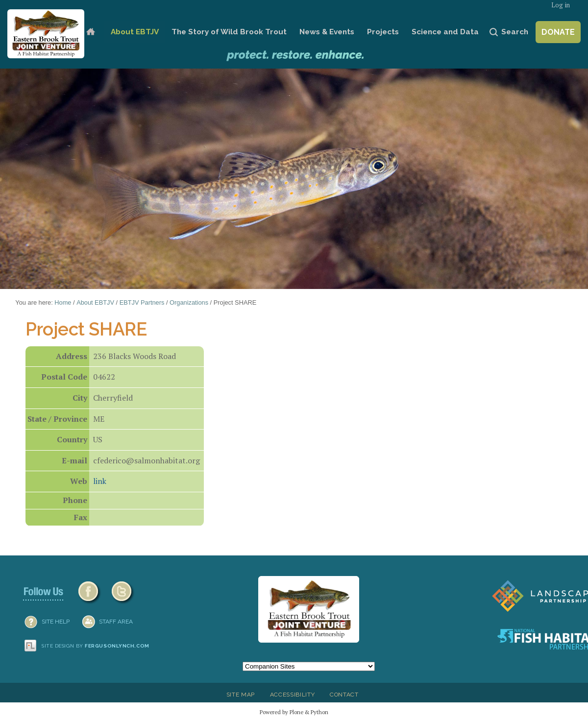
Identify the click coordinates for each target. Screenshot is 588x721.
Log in (561, 5)
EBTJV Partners (142, 302)
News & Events (327, 32)
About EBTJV (135, 32)
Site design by (96, 646)
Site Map (241, 695)
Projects (383, 32)
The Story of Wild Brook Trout (229, 32)
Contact (344, 695)
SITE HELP (56, 622)
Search (515, 32)
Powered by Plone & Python (294, 712)
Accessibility (293, 695)
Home (90, 32)
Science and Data (445, 32)
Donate (558, 32)
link (100, 481)
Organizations (189, 302)
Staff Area (116, 622)
